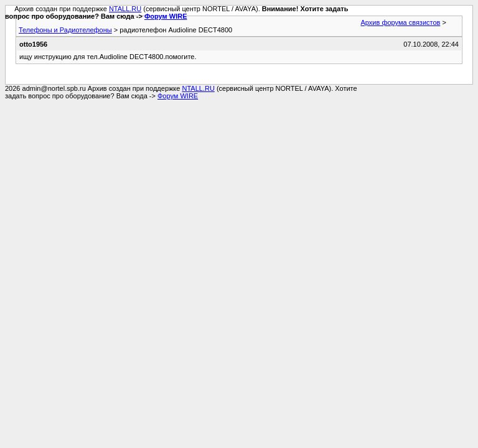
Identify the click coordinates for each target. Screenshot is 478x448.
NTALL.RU (125, 9)
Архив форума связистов (401, 22)
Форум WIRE (166, 16)
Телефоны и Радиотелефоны (65, 30)
